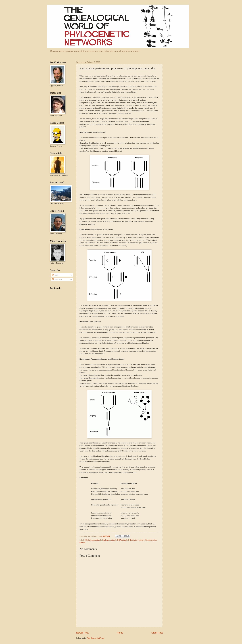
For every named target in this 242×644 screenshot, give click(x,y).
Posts (55, 275)
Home (120, 633)
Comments (57, 280)
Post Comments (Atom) (95, 638)
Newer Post (82, 633)
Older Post (157, 633)
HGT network (122, 540)
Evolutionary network (93, 540)
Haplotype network (109, 540)
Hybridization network (136, 540)
